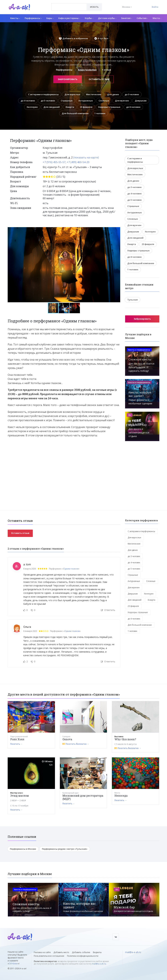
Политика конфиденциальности (83, 956)
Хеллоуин (32, 107)
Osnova (67, 739)
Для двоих (113, 94)
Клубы (89, 18)
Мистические (94, 94)
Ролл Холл (17, 739)
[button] (117, 230)
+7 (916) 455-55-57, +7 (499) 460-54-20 (66, 162)
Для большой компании (75, 113)
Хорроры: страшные (109, 107)
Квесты (15, 18)
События (142, 18)
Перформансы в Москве (23, 849)
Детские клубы (107, 18)
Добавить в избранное (73, 38)
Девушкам (141, 101)
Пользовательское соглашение (49, 956)
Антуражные (86, 101)
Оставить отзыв (99, 79)
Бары (50, 18)
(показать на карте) (86, 157)
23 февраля (86, 107)
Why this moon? (125, 739)
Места (157, 18)
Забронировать (68, 79)
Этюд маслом (20, 796)
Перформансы (33, 18)
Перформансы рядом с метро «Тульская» (65, 849)
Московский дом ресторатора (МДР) (83, 797)
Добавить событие (81, 952)
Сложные (104, 101)
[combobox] (69, 7)
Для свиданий (52, 107)
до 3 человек (132, 94)
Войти (155, 7)
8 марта (70, 107)
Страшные (67, 101)
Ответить (108, 610)
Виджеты (97, 952)
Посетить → (16, 744)
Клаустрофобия (87, 70)
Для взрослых (72, 94)
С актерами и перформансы (43, 94)
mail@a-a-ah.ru (99, 964)
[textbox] (69, 5)
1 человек (100, 113)
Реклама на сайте (42, 952)
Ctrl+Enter (13, 964)
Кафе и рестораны (69, 18)
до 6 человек (133, 107)
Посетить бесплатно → (77, 744)
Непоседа (121, 796)
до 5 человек (48, 101)
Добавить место (61, 952)
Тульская (133, 300)
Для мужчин (122, 101)
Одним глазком (71, 569)
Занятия (127, 18)
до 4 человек (28, 101)
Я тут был (101, 38)
